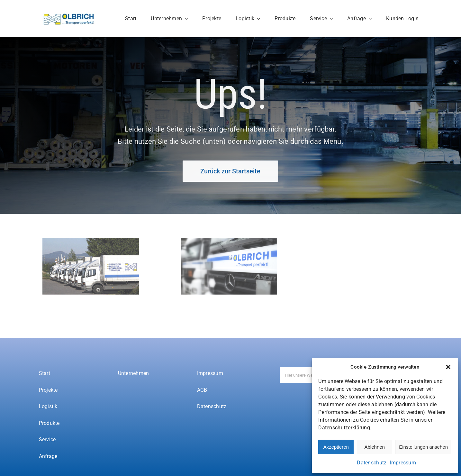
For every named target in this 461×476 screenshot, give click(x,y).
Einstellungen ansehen (423, 447)
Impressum (403, 463)
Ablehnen (375, 447)
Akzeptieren (336, 447)
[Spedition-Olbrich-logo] (69, 15)
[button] (448, 367)
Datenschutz (372, 463)
